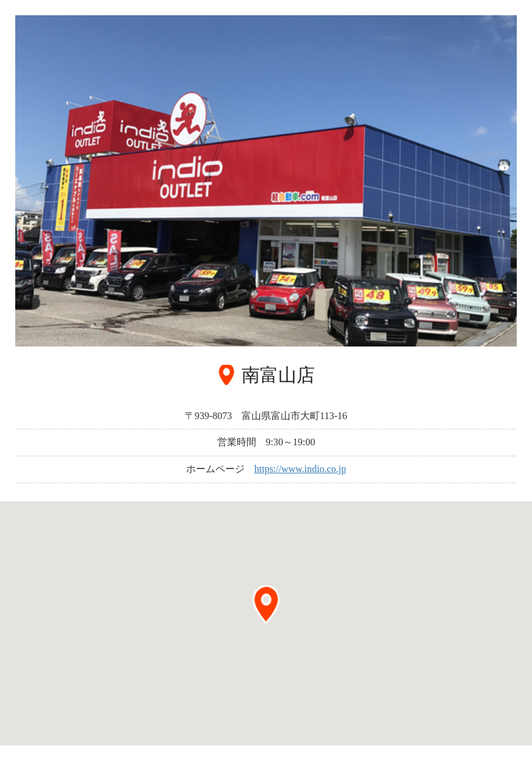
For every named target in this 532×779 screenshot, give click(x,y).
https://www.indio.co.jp (300, 469)
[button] (266, 604)
